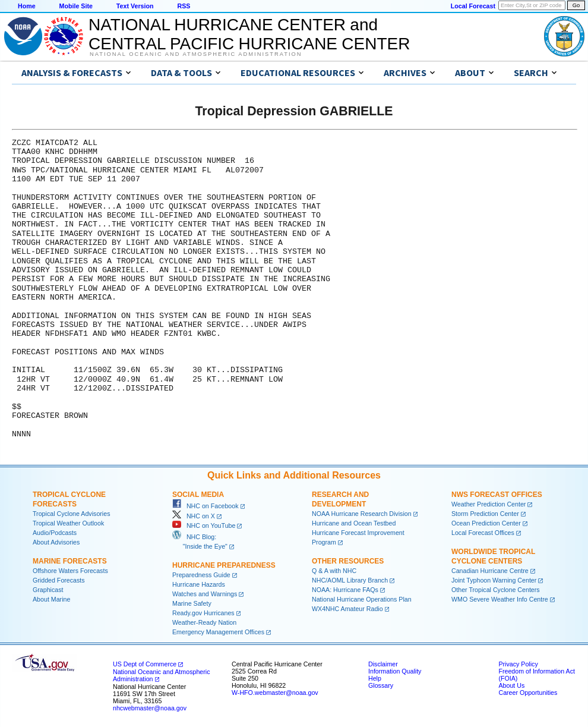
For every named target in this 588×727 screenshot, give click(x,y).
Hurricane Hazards (199, 584)
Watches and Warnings (205, 594)
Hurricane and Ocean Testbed (354, 523)
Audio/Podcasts (55, 533)
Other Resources (348, 561)
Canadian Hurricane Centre (490, 571)
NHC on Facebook (206, 506)
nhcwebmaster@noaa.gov (150, 708)
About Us (511, 685)
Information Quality (395, 671)
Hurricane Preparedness (224, 565)
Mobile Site (76, 6)
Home (27, 6)
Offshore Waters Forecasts (70, 571)
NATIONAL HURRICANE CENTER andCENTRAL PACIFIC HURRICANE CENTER (249, 34)
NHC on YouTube (204, 525)
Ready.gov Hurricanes (203, 613)
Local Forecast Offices (483, 533)
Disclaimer (383, 664)
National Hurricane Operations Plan (362, 599)
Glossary (381, 685)
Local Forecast (473, 6)
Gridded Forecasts (59, 580)
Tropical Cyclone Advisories (72, 514)
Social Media (198, 495)
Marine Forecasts (70, 561)
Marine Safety (192, 603)
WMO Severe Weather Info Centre (500, 599)
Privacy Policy (518, 664)
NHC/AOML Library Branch (350, 580)
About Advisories (56, 542)
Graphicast (48, 590)
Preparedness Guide (201, 575)
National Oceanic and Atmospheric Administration (196, 54)
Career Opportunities (528, 693)
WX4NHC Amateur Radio (347, 609)
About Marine (51, 599)
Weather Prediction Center (489, 504)
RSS (184, 6)
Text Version (135, 6)
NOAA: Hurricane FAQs (345, 590)
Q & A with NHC (334, 571)
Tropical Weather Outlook (68, 523)
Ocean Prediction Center (486, 523)
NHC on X (194, 516)
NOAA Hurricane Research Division (362, 514)
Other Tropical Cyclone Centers (496, 590)
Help (375, 678)
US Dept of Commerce (145, 664)
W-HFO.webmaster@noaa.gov (275, 693)
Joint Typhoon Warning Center (494, 580)
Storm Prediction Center (485, 514)
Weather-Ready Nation (204, 622)
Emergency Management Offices (218, 632)
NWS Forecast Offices (497, 495)
